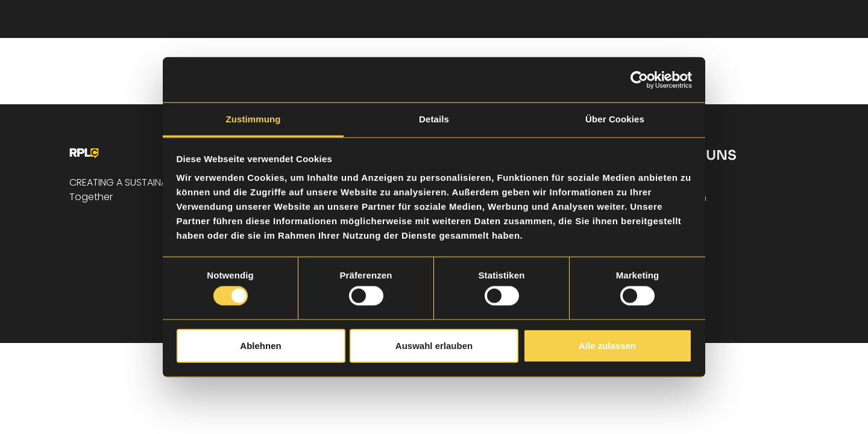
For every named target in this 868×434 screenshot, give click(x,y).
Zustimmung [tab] (253, 119)
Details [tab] (434, 119)
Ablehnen (260, 345)
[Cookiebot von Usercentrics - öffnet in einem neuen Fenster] (639, 80)
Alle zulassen (607, 345)
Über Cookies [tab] (615, 119)
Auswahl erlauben (434, 345)
